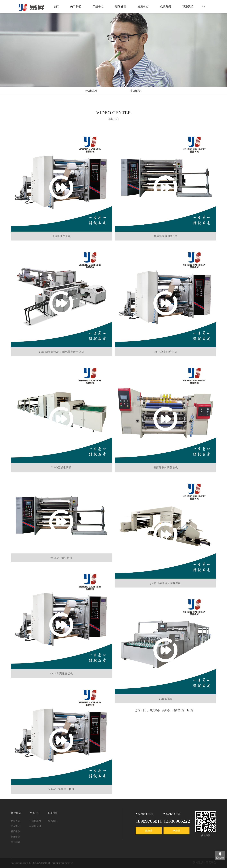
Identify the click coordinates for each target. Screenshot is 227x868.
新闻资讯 (121, 7)
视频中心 (143, 7)
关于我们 (76, 7)
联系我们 (188, 7)
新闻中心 (15, 837)
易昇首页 (15, 821)
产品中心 (98, 7)
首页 (56, 7)
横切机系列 (136, 91)
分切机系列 (91, 91)
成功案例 (165, 7)
